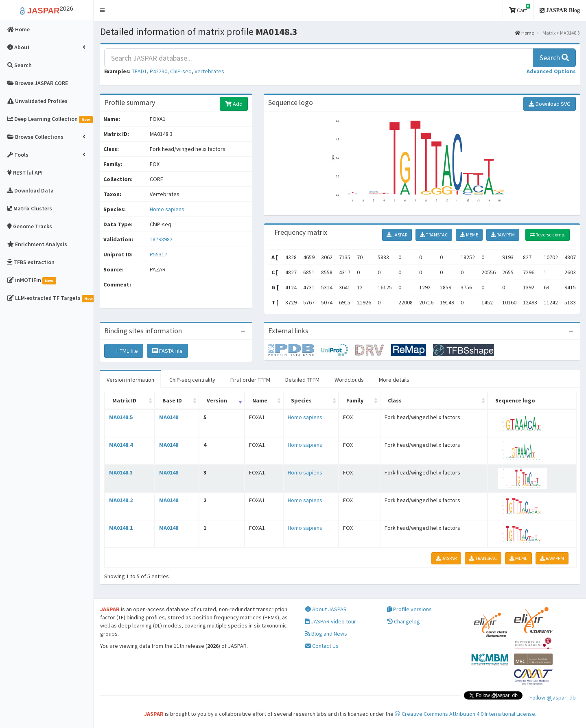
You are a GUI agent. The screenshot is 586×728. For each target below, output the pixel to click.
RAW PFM (503, 235)
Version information (130, 380)
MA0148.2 (121, 500)
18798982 (161, 239)
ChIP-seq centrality (192, 380)
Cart (520, 9)
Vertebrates (209, 71)
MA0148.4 (121, 445)
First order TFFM (250, 380)
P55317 (159, 254)
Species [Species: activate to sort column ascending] (301, 400)
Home (524, 33)
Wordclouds (349, 380)
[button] (102, 10)
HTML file (124, 351)
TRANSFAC (434, 235)
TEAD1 (139, 71)
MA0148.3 (121, 472)
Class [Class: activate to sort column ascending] (395, 400)
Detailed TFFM (302, 380)
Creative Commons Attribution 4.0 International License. (466, 714)
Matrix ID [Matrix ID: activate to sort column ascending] (124, 400)
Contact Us (322, 646)
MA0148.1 (121, 528)
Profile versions (409, 609)
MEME (469, 235)
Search (554, 58)
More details (394, 380)
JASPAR (397, 235)
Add (234, 104)
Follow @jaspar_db (553, 697)
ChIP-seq (181, 71)
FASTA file (167, 351)
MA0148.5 (121, 417)
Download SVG (550, 104)
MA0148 (169, 417)
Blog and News (326, 634)
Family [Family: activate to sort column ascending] (355, 400)
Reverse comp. (548, 235)
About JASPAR (326, 609)
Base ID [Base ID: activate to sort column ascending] (172, 400)
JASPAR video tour (331, 621)
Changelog (403, 621)
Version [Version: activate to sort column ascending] (217, 400)
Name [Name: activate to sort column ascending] (260, 400)
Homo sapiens (167, 209)
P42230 (159, 71)
